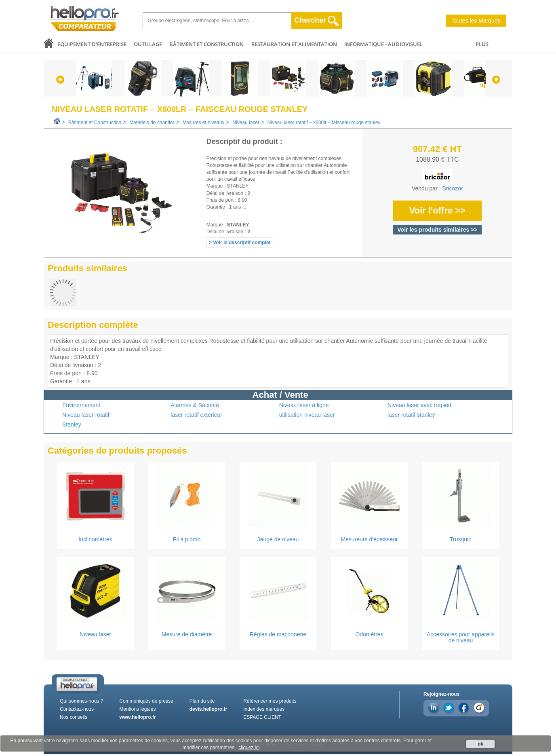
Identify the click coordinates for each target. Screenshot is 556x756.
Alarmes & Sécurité (195, 405)
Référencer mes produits (270, 701)
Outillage (148, 44)
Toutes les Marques (476, 21)
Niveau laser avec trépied (419, 405)
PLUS (482, 44)
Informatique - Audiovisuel (383, 44)
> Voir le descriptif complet (240, 243)
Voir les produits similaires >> (437, 230)
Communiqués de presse (146, 701)
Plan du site (202, 701)
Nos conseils (74, 717)
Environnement (81, 405)
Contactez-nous (77, 709)
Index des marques (264, 709)
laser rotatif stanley (411, 415)
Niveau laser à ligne (304, 405)
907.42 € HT (437, 149)
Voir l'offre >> (437, 210)
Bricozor (452, 188)
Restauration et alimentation (294, 44)
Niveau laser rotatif (86, 415)
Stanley (72, 424)
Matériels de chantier (152, 122)
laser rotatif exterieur (196, 415)
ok (480, 744)
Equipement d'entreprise (92, 44)
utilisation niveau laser (307, 415)
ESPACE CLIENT (262, 717)
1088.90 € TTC (437, 159)
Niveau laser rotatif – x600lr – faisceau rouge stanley (324, 122)
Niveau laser (246, 122)
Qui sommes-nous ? (81, 701)
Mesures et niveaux (203, 122)
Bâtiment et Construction (206, 44)
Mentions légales (137, 709)
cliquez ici (249, 748)
